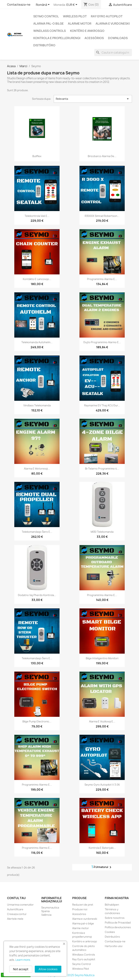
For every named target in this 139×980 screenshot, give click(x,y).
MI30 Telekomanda (102, 532)
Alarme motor (80, 24)
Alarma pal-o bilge (49, 24)
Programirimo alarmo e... (102, 279)
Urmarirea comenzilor (20, 905)
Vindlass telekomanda (37, 405)
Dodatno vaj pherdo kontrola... (37, 595)
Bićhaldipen (112, 905)
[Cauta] (113, 52)
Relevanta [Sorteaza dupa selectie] (93, 99)
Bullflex (37, 156)
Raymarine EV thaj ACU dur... (102, 405)
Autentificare (15, 909)
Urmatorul (104, 867)
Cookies (110, 932)
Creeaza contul (17, 914)
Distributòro (44, 45)
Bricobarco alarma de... (102, 156)
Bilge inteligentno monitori (102, 658)
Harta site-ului (114, 946)
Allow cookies (48, 969)
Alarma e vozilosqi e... (102, 721)
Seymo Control (46, 16)
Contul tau (16, 898)
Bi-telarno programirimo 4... (102, 469)
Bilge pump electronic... (37, 721)
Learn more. (23, 960)
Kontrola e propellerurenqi (57, 38)
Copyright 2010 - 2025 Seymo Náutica (70, 975)
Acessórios (94, 38)
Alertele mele (15, 919)
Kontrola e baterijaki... (102, 848)
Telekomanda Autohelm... (37, 342)
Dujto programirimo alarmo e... (102, 342)
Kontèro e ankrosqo (87, 31)
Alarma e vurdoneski (113, 24)
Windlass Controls (50, 31)
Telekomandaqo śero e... (37, 532)
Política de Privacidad (118, 923)
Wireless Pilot (75, 16)
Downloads (118, 38)
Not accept (21, 969)
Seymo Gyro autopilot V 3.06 (102, 785)
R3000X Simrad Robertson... (102, 216)
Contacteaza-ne (19, 5)
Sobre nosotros (115, 918)
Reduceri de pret (83, 905)
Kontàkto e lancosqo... (37, 279)
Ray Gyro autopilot (107, 16)
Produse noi (80, 909)
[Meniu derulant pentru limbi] (43, 5)
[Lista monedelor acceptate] (72, 5)
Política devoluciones (118, 927)
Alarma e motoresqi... (37, 469)
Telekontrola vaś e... (37, 216)
